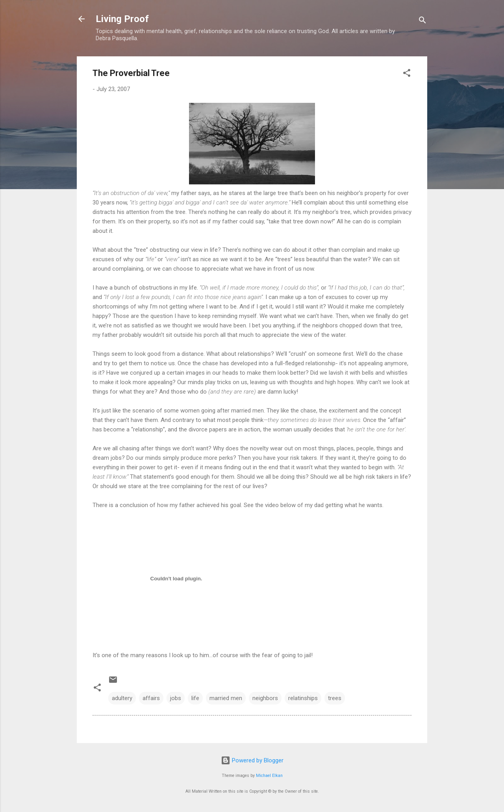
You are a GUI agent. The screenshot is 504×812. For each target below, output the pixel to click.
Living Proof (122, 19)
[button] (407, 74)
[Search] (422, 21)
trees (335, 698)
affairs (151, 698)
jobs (176, 698)
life (195, 698)
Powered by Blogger (252, 760)
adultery (122, 698)
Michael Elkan (269, 776)
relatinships (303, 698)
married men (226, 698)
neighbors (265, 698)
